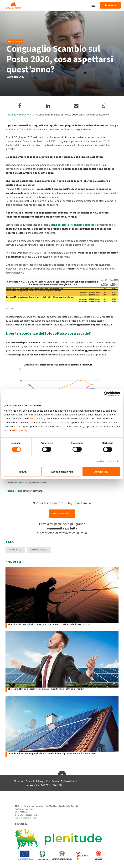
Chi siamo (19, 781)
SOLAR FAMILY (27, 115)
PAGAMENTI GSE (15, 550)
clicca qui (58, 423)
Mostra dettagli (105, 461)
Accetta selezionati (62, 472)
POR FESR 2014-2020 (52, 785)
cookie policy (38, 419)
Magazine (11, 115)
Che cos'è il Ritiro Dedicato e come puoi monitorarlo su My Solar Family (46, 689)
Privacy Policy (20, 431)
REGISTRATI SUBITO (62, 514)
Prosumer (70, 137)
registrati (18, 491)
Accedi (10, 491)
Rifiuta (23, 472)
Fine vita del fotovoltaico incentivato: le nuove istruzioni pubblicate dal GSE (49, 625)
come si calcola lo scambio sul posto (72, 225)
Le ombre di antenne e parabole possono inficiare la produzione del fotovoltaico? (52, 754)
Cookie (55, 781)
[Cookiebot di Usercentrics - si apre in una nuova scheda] (106, 394)
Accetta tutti (101, 472)
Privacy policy (43, 781)
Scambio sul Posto (39, 550)
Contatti (30, 781)
